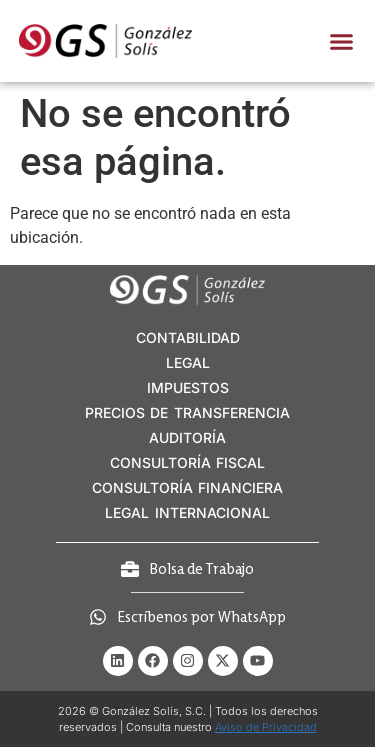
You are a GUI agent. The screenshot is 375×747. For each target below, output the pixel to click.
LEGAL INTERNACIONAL (187, 512)
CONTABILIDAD (188, 337)
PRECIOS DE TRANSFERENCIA (187, 412)
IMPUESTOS (188, 387)
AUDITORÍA (187, 437)
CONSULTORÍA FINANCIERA (187, 487)
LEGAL (188, 362)
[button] (341, 41)
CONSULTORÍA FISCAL (187, 462)
